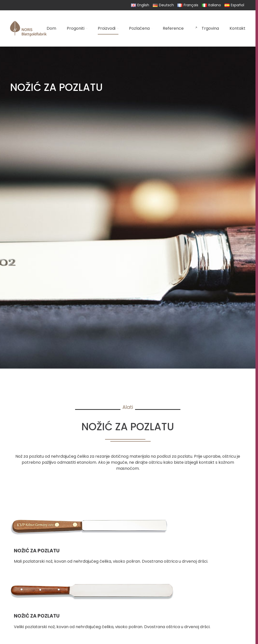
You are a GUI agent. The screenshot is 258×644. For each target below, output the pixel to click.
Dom (51, 28)
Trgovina (207, 28)
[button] (128, 538)
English (140, 5)
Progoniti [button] (77, 28)
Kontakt (237, 28)
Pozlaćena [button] (141, 28)
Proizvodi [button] (108, 28)
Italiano (211, 5)
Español (234, 5)
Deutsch (163, 5)
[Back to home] (28, 28)
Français (188, 5)
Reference (173, 28)
